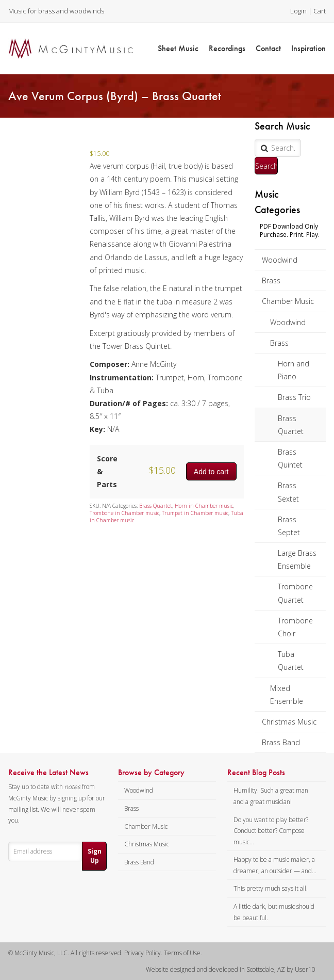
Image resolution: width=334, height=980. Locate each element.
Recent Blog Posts (256, 773)
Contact (268, 48)
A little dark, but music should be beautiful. (274, 912)
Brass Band (281, 742)
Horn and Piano (294, 370)
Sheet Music (178, 48)
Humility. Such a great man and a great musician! (271, 796)
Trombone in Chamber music (124, 513)
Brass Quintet (290, 458)
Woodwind (280, 260)
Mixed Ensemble (287, 695)
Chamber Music (288, 301)
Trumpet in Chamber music (195, 513)
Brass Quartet (291, 425)
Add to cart (211, 472)
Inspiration (308, 48)
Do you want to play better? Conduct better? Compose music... (271, 831)
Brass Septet (289, 526)
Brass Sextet (288, 492)
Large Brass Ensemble (297, 559)
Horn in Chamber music (204, 506)
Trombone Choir (295, 627)
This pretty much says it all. (271, 888)
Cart (320, 11)
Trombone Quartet (295, 593)
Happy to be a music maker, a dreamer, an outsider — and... (275, 865)
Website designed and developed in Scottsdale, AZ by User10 (231, 969)
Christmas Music (289, 722)
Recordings (227, 48)
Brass (271, 280)
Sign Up (95, 856)
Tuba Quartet (291, 661)
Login (298, 11)
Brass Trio (294, 397)
